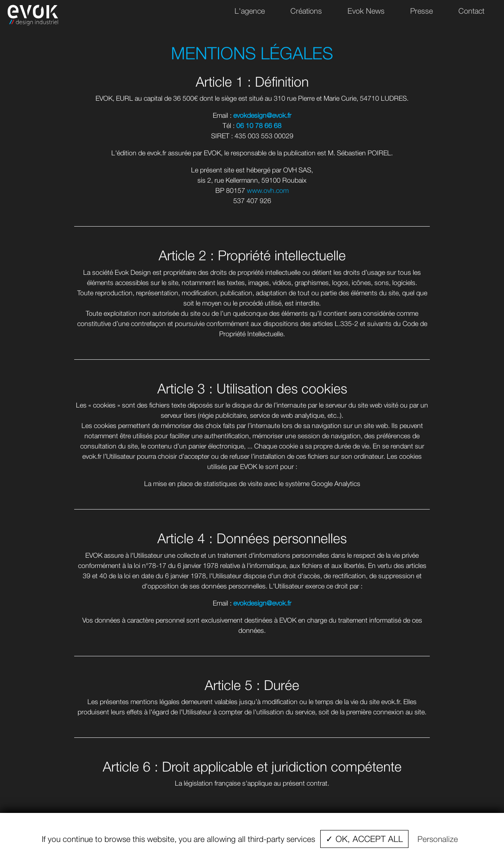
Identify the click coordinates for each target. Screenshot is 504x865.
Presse (421, 11)
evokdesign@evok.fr (262, 115)
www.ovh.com (268, 190)
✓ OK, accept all (364, 839)
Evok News (366, 11)
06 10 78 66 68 (259, 125)
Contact (471, 11)
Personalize (438, 839)
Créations (306, 11)
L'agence (250, 11)
